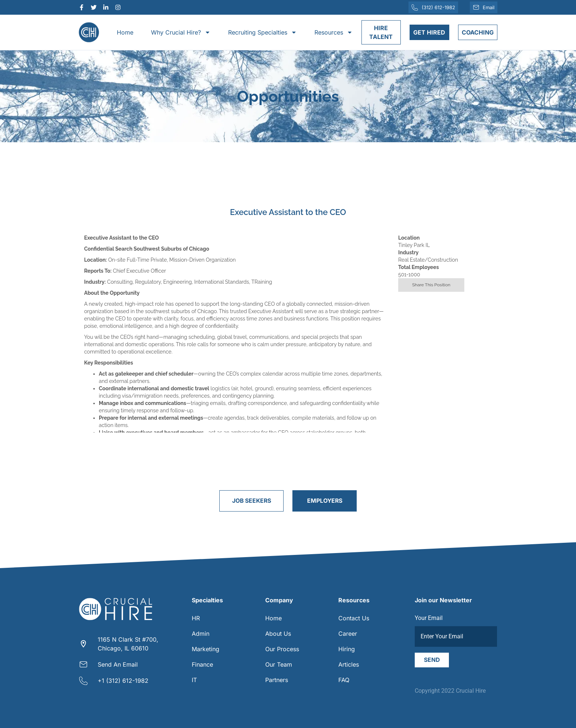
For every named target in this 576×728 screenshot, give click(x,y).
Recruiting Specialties (262, 32)
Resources (334, 32)
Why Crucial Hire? (181, 32)
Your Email (429, 618)
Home (125, 32)
